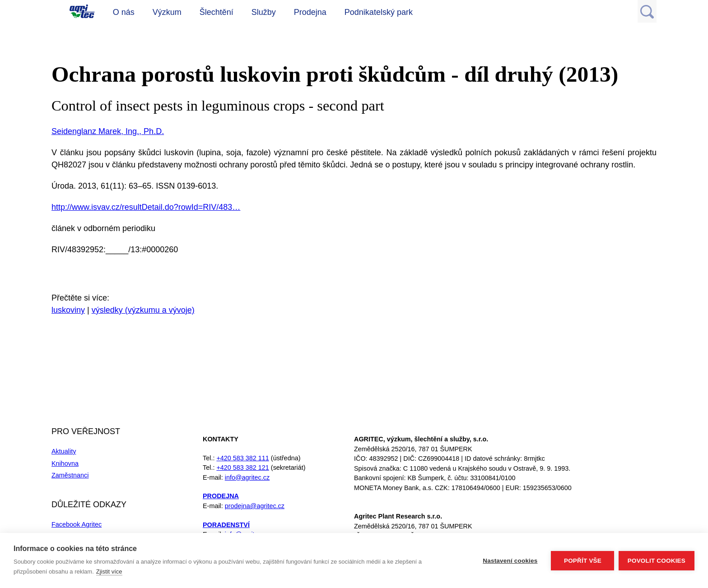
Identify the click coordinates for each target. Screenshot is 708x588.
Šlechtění (217, 12)
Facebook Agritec (77, 524)
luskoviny (68, 310)
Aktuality (64, 451)
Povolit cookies (657, 561)
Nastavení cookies (510, 561)
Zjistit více (109, 572)
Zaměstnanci (70, 475)
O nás (124, 12)
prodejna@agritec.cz (255, 506)
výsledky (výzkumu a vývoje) (143, 310)
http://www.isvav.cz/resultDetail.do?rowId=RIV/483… (146, 207)
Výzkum (167, 12)
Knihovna (65, 463)
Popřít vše (582, 561)
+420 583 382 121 (242, 468)
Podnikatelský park (379, 12)
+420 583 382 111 (242, 458)
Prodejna (310, 12)
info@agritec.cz (247, 477)
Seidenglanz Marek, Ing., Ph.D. (108, 131)
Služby (264, 12)
